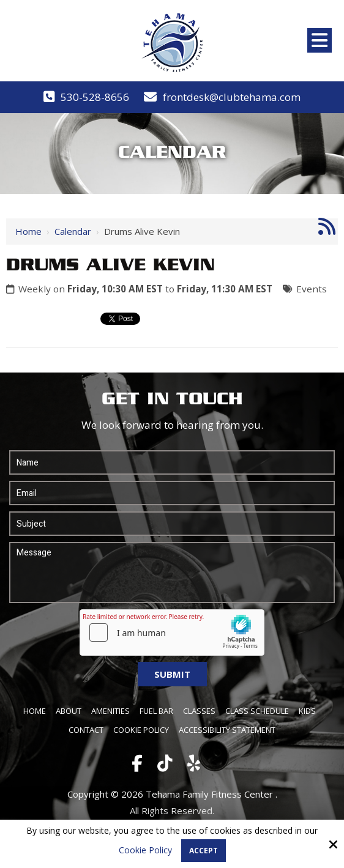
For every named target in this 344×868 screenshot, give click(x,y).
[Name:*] (172, 462)
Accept (204, 851)
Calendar (73, 231)
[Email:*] (172, 493)
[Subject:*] (172, 524)
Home (28, 231)
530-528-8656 (95, 97)
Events (312, 289)
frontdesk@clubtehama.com (232, 97)
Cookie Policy (145, 851)
